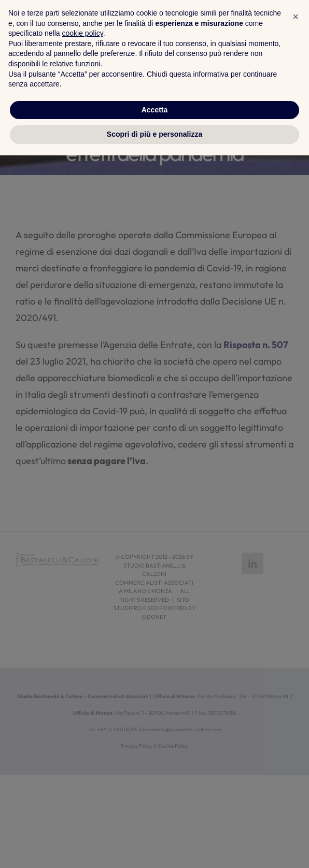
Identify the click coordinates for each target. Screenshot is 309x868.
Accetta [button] (155, 822)
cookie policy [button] (83, 746)
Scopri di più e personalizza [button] (154, 847)
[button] (296, 729)
